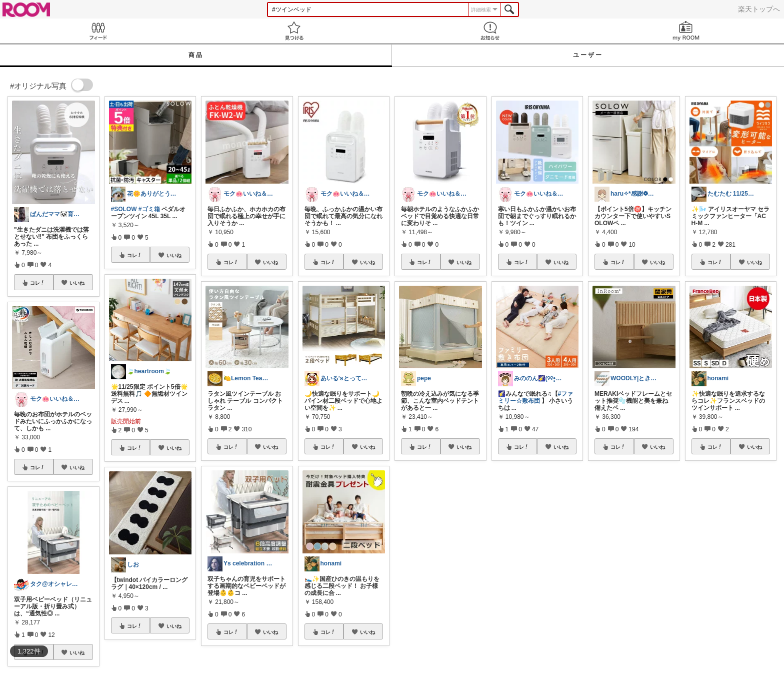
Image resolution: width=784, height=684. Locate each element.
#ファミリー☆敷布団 (536, 397)
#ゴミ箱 (149, 209)
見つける (294, 31)
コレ (37, 283)
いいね (77, 283)
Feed (98, 31)
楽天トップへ (759, 9)
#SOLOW (124, 209)
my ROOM (686, 31)
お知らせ (490, 31)
